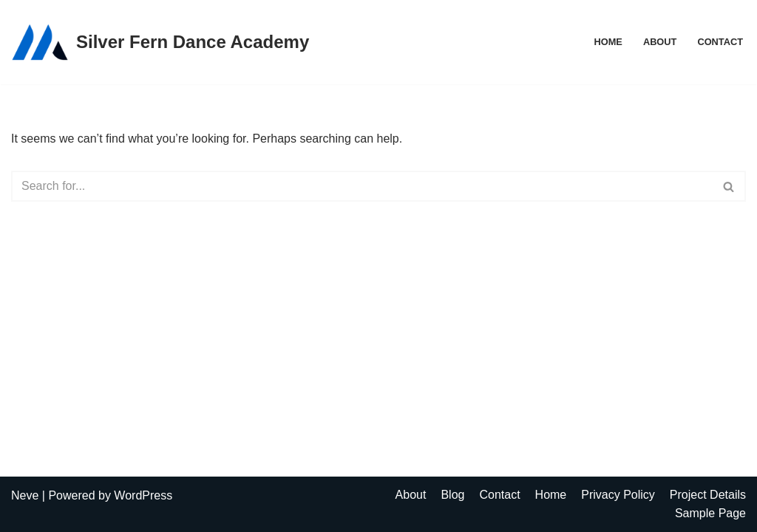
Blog (452, 495)
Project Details (708, 495)
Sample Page (710, 513)
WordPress (143, 495)
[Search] (362, 186)
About (660, 42)
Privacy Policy (618, 495)
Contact (720, 42)
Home (608, 42)
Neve (25, 495)
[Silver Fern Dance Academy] (160, 42)
